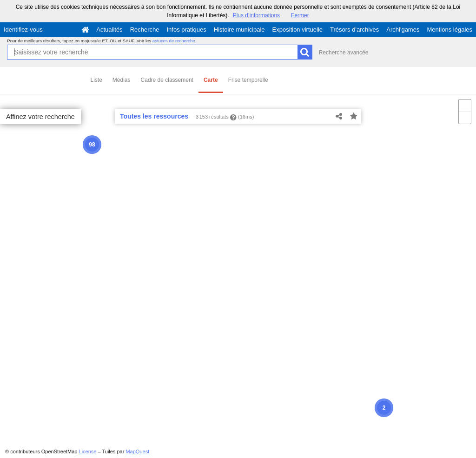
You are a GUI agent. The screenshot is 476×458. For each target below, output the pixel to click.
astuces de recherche (174, 41)
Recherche (145, 30)
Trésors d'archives (354, 30)
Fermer (300, 15)
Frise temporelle (248, 80)
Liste (96, 80)
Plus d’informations (256, 15)
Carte (211, 80)
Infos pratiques (187, 30)
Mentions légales (450, 30)
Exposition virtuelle (297, 30)
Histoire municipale (239, 30)
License (88, 451)
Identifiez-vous (23, 30)
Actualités (109, 30)
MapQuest (137, 451)
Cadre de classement (167, 80)
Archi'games (403, 30)
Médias (122, 80)
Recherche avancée (344, 53)
